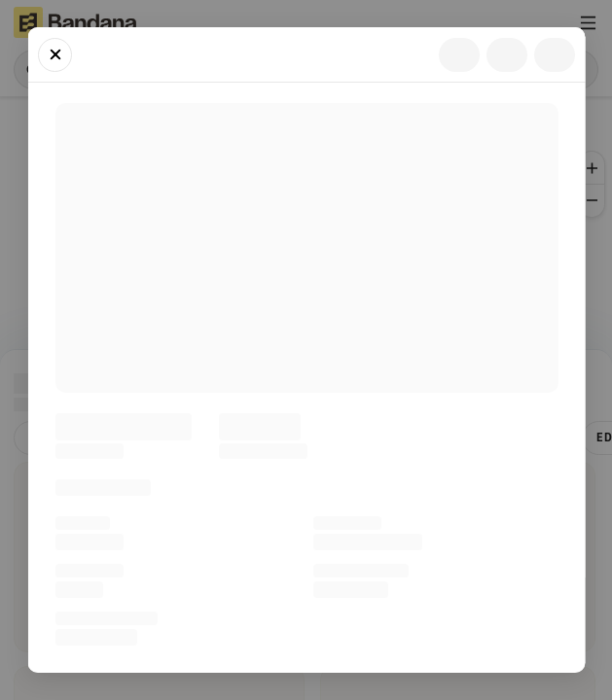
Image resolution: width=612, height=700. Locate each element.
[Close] (55, 55)
